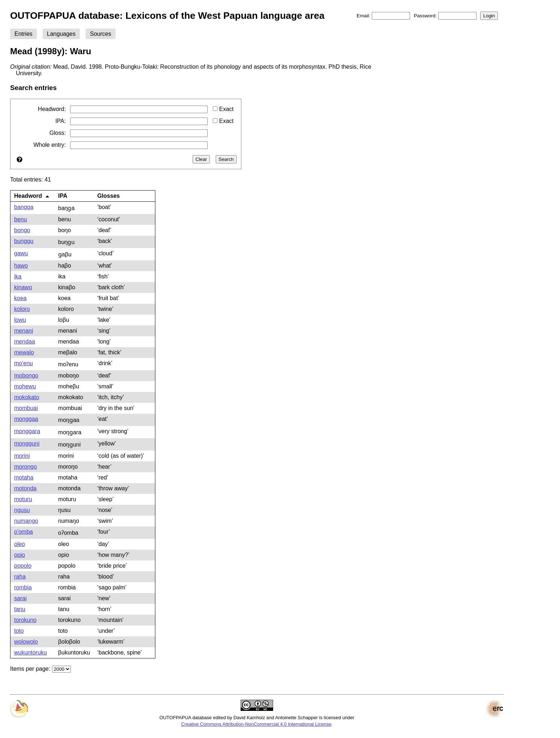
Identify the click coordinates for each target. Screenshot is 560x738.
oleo (20, 544)
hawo (21, 266)
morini (22, 456)
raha (20, 577)
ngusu (22, 510)
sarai (20, 598)
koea (20, 298)
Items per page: (30, 669)
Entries (23, 34)
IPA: (61, 121)
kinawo (23, 287)
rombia (23, 587)
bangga (24, 207)
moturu (23, 499)
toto (19, 631)
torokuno (25, 620)
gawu (21, 253)
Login (489, 16)
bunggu (24, 241)
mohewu (25, 386)
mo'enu (23, 363)
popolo (23, 566)
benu (21, 219)
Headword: (52, 109)
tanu (20, 609)
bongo (22, 230)
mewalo (24, 352)
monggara (27, 431)
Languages (61, 34)
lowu (20, 320)
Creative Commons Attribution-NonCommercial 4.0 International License (256, 724)
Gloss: (58, 133)
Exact (223, 109)
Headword (32, 196)
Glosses (108, 196)
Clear (201, 159)
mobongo (26, 376)
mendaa (25, 342)
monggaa (26, 419)
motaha (24, 477)
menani (23, 331)
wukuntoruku (31, 652)
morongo (25, 467)
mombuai (26, 408)
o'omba (23, 532)
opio (20, 555)
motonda (25, 488)
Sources (101, 34)
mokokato (27, 397)
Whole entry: (49, 145)
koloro (22, 309)
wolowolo (26, 642)
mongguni (27, 443)
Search (226, 159)
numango (26, 521)
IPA (63, 196)
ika (18, 276)
